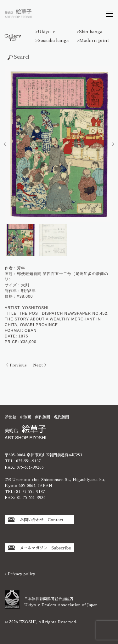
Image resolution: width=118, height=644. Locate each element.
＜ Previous (16, 365)
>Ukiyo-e (45, 32)
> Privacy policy (20, 574)
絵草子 (18, 14)
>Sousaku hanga (52, 40)
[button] (5, 144)
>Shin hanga (90, 32)
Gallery (13, 38)
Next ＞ (40, 365)
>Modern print (93, 40)
